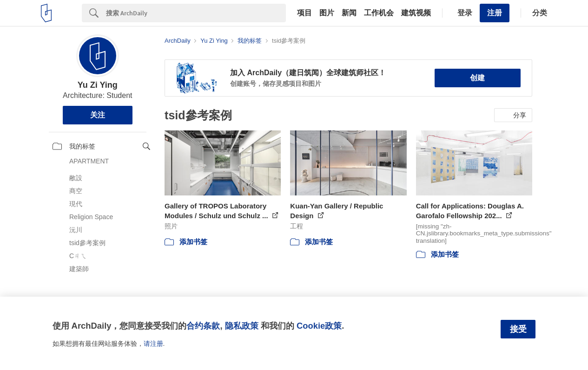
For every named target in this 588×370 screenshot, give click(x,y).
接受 (518, 329)
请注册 (153, 344)
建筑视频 (416, 13)
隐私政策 (242, 326)
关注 (98, 115)
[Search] (196, 13)
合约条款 (203, 326)
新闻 (349, 13)
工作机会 (379, 13)
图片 (327, 13)
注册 (495, 13)
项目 (304, 13)
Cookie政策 (319, 326)
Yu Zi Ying (98, 85)
